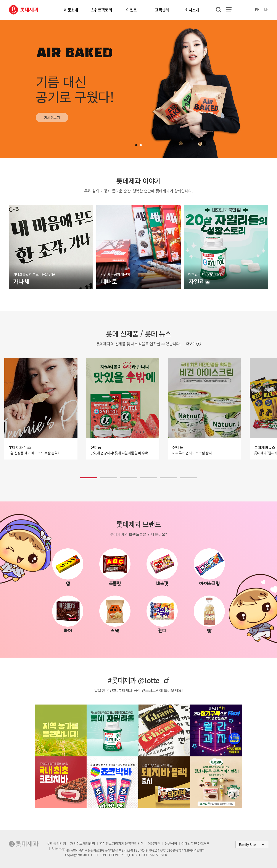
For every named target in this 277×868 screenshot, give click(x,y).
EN (266, 9)
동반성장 (171, 843)
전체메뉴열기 (229, 10)
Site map (58, 849)
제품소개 (71, 10)
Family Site (247, 844)
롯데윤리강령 (56, 843)
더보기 (191, 344)
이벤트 (131, 10)
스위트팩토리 (101, 10)
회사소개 (192, 10)
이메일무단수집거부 (195, 843)
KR (257, 9)
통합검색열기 (219, 10)
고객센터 (162, 10)
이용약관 (154, 843)
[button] (136, 145)
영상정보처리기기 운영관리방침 (121, 843)
